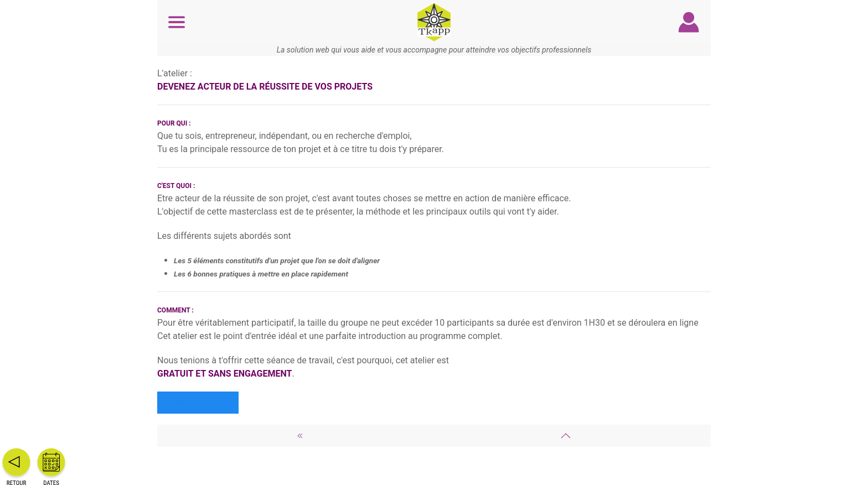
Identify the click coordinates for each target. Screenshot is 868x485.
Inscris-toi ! (198, 403)
